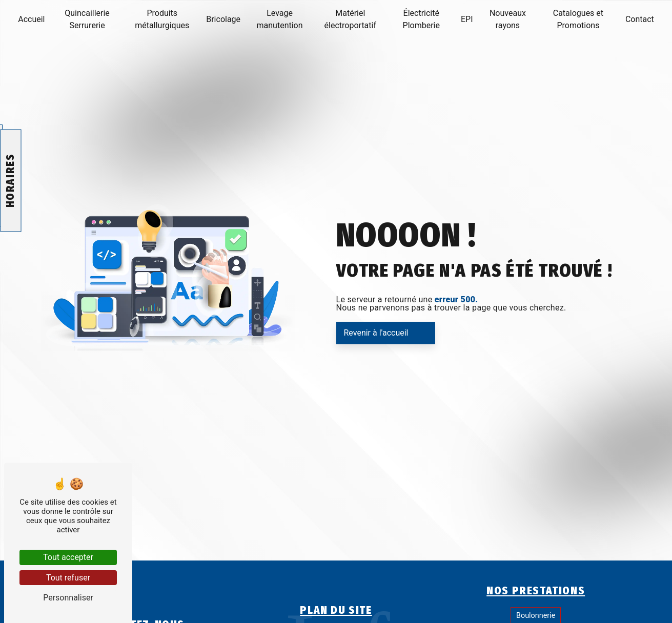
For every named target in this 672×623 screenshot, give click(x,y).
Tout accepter (68, 557)
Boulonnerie (536, 616)
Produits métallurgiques (162, 19)
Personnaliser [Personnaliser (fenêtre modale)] (68, 598)
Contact (640, 19)
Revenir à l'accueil (376, 333)
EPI (467, 19)
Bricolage (223, 19)
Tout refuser (68, 578)
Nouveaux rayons (508, 19)
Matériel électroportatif (350, 19)
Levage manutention (280, 19)
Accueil (31, 19)
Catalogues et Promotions (578, 19)
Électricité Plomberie (421, 19)
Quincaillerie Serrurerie (87, 19)
